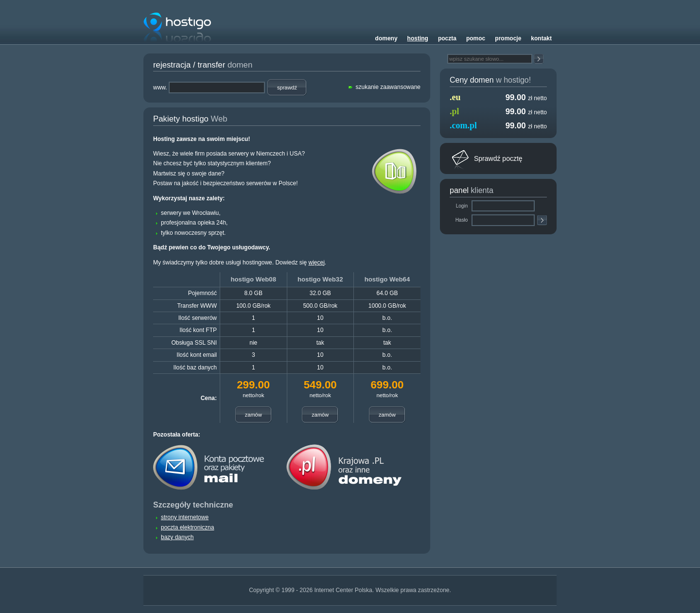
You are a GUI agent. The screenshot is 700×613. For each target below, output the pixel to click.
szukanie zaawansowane (388, 87)
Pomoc (476, 38)
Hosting (418, 38)
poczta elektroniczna (187, 527)
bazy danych (177, 537)
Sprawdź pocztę (498, 158)
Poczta (447, 38)
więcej (316, 263)
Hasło (462, 220)
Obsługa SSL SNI (194, 343)
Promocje (508, 38)
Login (463, 206)
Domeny (386, 38)
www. (160, 88)
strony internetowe (185, 517)
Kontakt (541, 38)
